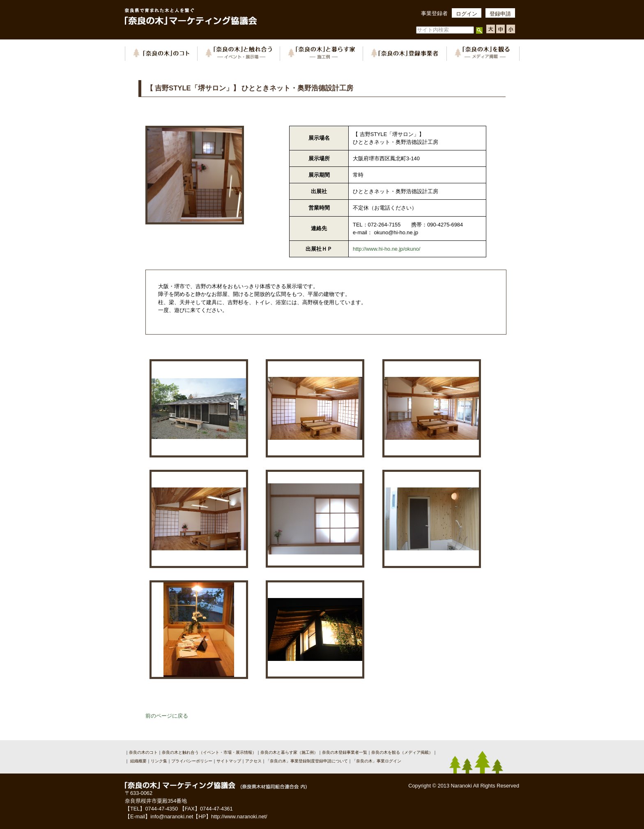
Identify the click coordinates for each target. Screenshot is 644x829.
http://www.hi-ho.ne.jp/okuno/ (386, 249)
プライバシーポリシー (192, 761)
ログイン (467, 14)
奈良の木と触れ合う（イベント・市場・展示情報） (209, 752)
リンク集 (159, 761)
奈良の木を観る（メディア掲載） (402, 752)
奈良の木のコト (143, 752)
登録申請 (500, 14)
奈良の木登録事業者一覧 (345, 752)
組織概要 (138, 761)
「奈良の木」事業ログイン (377, 761)
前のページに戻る (167, 716)
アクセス (253, 761)
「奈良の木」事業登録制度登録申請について (307, 761)
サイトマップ (229, 761)
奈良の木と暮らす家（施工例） (289, 752)
